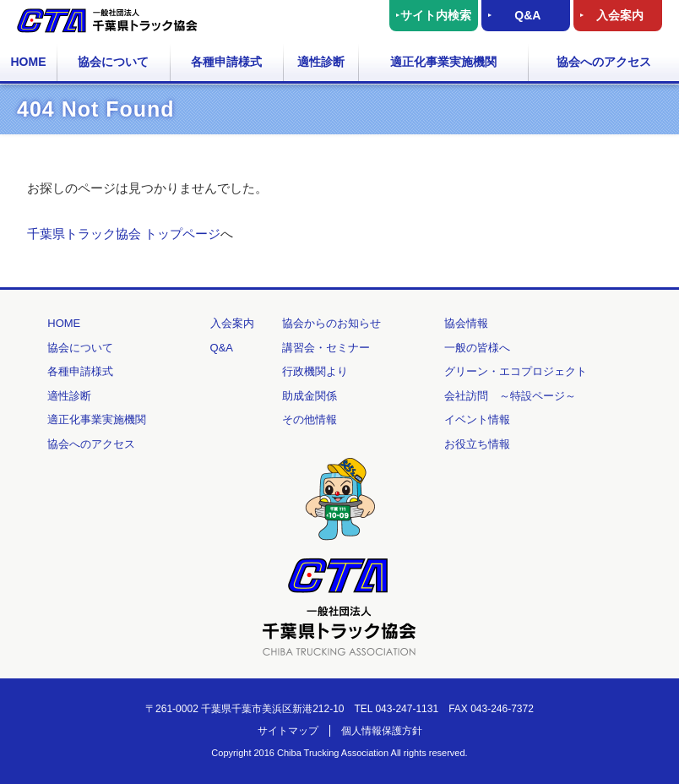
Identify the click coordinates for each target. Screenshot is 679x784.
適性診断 (321, 62)
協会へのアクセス (604, 62)
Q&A (527, 15)
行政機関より (315, 371)
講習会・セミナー (326, 348)
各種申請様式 (226, 62)
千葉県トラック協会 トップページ (124, 234)
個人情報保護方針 (382, 731)
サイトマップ (288, 731)
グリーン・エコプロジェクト (516, 371)
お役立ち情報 (477, 444)
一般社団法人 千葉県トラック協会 (107, 21)
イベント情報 (477, 419)
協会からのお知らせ (331, 323)
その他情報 (310, 419)
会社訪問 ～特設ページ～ (510, 396)
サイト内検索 (436, 15)
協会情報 (466, 323)
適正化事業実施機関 (443, 62)
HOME (29, 62)
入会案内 (620, 15)
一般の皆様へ (477, 348)
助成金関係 (310, 396)
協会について (113, 62)
